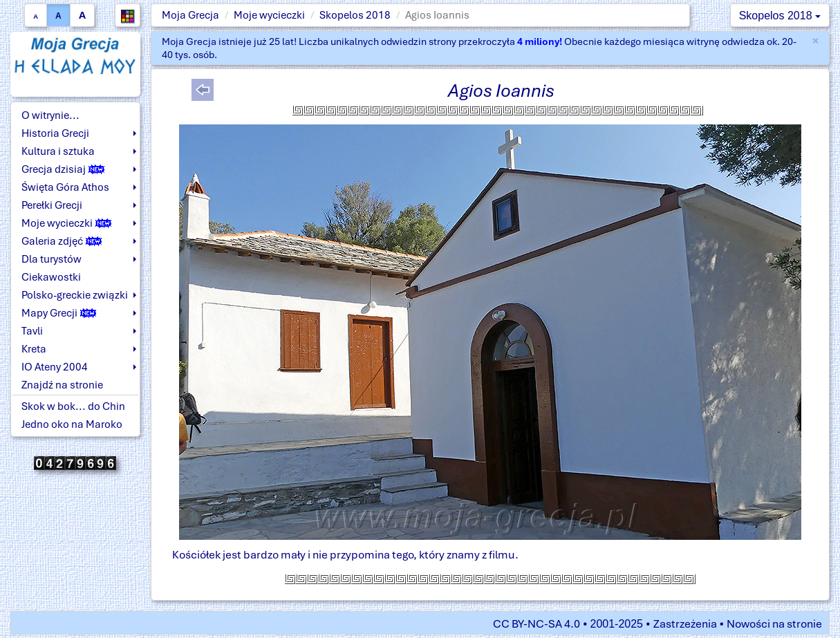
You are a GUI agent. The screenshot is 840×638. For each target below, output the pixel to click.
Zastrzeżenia (685, 624)
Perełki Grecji (52, 205)
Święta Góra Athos (65, 187)
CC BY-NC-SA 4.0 (536, 624)
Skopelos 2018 (355, 15)
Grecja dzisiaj (63, 169)
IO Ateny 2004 (55, 367)
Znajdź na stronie (62, 385)
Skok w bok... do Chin (73, 406)
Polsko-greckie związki (75, 295)
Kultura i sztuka (58, 151)
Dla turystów (52, 259)
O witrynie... (50, 115)
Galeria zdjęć (62, 241)
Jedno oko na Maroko (72, 424)
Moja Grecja (190, 15)
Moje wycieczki (269, 15)
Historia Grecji (55, 133)
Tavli (32, 331)
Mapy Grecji (59, 313)
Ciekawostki (51, 277)
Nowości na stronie (774, 624)
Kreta (34, 349)
